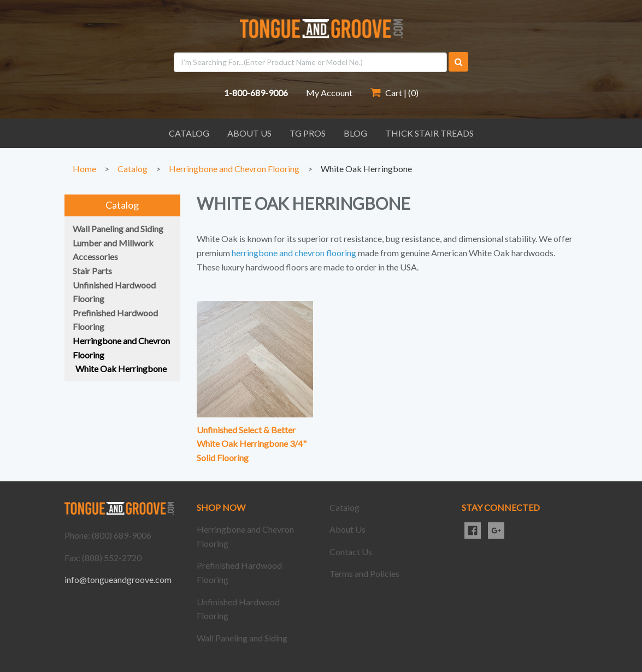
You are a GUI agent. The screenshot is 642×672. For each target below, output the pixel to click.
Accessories (95, 257)
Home (84, 169)
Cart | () (394, 93)
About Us (249, 133)
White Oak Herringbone (366, 169)
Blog (355, 133)
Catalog (189, 133)
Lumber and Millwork (113, 243)
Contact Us (351, 552)
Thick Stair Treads (429, 133)
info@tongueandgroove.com (118, 579)
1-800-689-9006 (256, 93)
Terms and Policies (364, 573)
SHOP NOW (221, 507)
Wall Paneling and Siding (118, 229)
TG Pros (308, 133)
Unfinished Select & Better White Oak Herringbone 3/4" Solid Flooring (252, 444)
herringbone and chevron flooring (294, 253)
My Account (329, 93)
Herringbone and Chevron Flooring (234, 169)
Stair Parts (92, 271)
